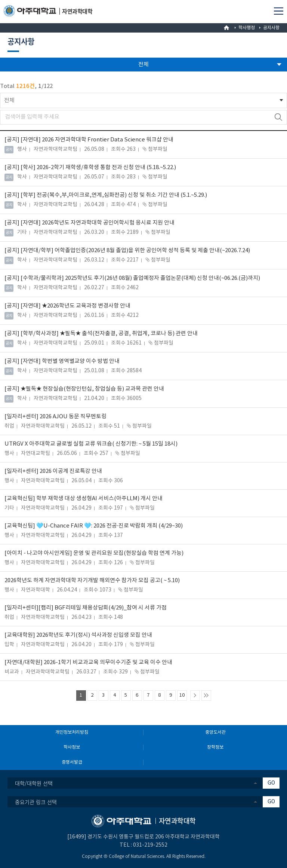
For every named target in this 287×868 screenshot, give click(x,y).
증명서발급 (72, 762)
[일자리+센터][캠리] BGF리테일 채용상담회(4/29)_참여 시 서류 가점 (86, 608)
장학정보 (215, 747)
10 (182, 695)
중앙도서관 (215, 732)
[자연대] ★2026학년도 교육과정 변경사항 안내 (67, 306)
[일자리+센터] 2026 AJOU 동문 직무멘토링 (55, 417)
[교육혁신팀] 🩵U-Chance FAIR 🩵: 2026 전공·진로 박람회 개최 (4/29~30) (94, 526)
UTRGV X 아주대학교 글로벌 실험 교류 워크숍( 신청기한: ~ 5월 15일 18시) (91, 444)
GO (271, 783)
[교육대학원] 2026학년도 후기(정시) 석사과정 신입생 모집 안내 (78, 635)
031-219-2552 (150, 845)
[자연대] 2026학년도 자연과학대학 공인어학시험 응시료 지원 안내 (90, 223)
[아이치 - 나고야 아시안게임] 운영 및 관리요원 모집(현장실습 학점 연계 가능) (94, 553)
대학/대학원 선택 (34, 783)
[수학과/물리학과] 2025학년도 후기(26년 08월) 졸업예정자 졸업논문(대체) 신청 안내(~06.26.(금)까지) (132, 278)
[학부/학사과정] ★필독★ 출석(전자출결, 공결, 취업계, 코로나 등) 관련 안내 (101, 334)
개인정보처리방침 (72, 732)
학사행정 (247, 28)
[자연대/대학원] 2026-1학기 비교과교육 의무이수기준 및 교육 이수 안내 (88, 662)
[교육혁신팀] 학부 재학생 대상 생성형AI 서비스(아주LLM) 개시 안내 (84, 499)
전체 (9, 100)
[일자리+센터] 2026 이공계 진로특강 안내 (53, 471)
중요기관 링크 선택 (36, 802)
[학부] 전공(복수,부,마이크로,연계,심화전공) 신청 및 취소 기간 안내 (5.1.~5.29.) (106, 195)
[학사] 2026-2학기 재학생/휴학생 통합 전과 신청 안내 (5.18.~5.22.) (90, 167)
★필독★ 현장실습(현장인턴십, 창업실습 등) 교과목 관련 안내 (84, 389)
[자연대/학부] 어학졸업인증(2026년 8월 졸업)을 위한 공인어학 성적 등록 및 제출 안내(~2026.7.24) (127, 250)
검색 (278, 117)
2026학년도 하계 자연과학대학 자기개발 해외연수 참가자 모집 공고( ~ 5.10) (92, 580)
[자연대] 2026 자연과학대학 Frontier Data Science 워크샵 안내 (89, 140)
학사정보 (72, 747)
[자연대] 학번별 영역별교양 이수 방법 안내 (62, 361)
